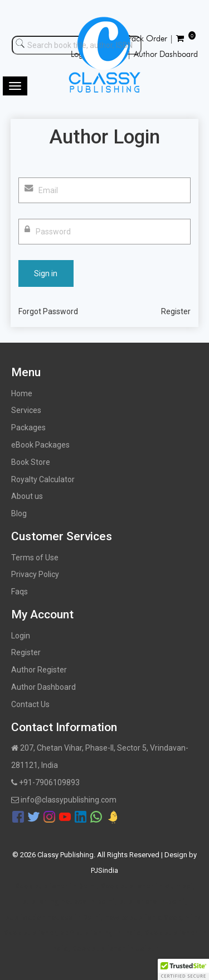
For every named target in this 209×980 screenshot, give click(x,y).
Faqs (20, 592)
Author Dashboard (43, 687)
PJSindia (104, 870)
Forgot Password (48, 311)
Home (22, 393)
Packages (28, 427)
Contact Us (30, 704)
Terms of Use (35, 558)
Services (26, 410)
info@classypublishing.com (64, 800)
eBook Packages (40, 445)
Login (21, 636)
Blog (19, 513)
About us (27, 496)
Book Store (31, 462)
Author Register (39, 670)
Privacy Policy (35, 574)
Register (176, 311)
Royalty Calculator (43, 479)
